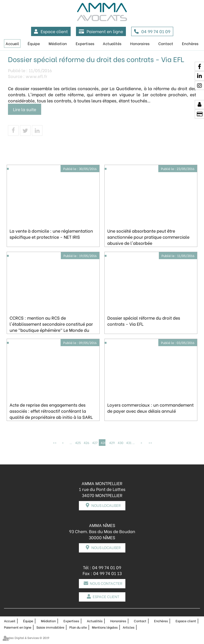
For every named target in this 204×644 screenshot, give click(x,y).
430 (120, 443)
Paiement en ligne (105, 31)
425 (78, 443)
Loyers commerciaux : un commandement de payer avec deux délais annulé (150, 408)
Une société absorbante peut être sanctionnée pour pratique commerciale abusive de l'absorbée (148, 237)
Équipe (34, 43)
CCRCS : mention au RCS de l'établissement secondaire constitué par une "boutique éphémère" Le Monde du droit (51, 327)
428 (103, 443)
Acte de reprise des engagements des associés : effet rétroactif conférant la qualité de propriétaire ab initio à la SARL (51, 411)
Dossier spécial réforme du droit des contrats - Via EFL (144, 321)
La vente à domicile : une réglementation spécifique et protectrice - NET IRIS (51, 234)
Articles (129, 627)
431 (129, 443)
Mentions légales (105, 627)
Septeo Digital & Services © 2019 (27, 638)
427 (95, 443)
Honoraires (140, 43)
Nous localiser (106, 505)
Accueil (12, 43)
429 (112, 443)
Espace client (54, 31)
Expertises (85, 43)
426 (86, 443)
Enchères (190, 43)
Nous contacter (106, 583)
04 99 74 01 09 (156, 31)
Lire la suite (25, 109)
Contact (166, 43)
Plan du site (78, 627)
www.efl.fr (37, 76)
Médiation (58, 43)
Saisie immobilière (50, 627)
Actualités (112, 43)
